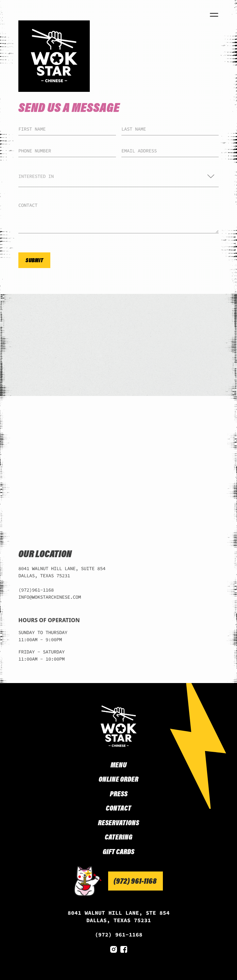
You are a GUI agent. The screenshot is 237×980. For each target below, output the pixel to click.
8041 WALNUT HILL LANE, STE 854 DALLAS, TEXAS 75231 (119, 916)
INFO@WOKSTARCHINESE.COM (50, 597)
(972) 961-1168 (119, 934)
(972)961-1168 (36, 590)
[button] (118, 176)
